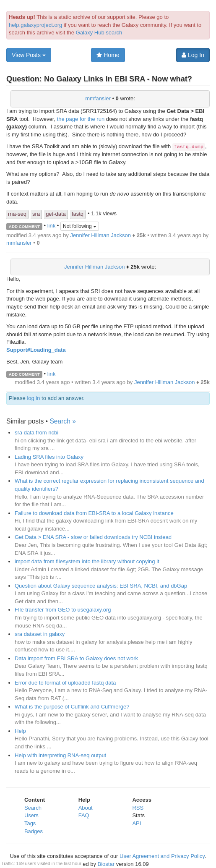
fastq (78, 214)
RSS (138, 808)
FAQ (84, 815)
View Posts (29, 55)
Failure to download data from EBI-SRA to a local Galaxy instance (94, 513)
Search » (62, 421)
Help (20, 731)
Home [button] (108, 55)
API (137, 823)
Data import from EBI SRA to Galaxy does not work (76, 658)
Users (31, 815)
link (52, 226)
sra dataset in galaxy (40, 634)
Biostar (106, 864)
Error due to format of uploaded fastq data (65, 683)
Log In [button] (193, 55)
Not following (80, 226)
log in (33, 398)
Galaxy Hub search (99, 33)
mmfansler (98, 98)
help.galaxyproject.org (35, 25)
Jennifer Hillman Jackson (100, 235)
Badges (34, 831)
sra (36, 214)
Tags (30, 823)
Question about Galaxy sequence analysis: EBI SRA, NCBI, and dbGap (101, 586)
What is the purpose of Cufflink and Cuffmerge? (72, 707)
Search (33, 808)
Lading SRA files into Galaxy (49, 457)
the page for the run (81, 119)
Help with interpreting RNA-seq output (60, 755)
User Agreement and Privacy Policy (162, 856)
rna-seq (17, 214)
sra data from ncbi (36, 433)
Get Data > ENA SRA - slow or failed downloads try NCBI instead (93, 537)
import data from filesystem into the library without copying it (87, 561)
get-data (56, 214)
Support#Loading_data (36, 350)
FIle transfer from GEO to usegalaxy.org (63, 610)
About (86, 808)
